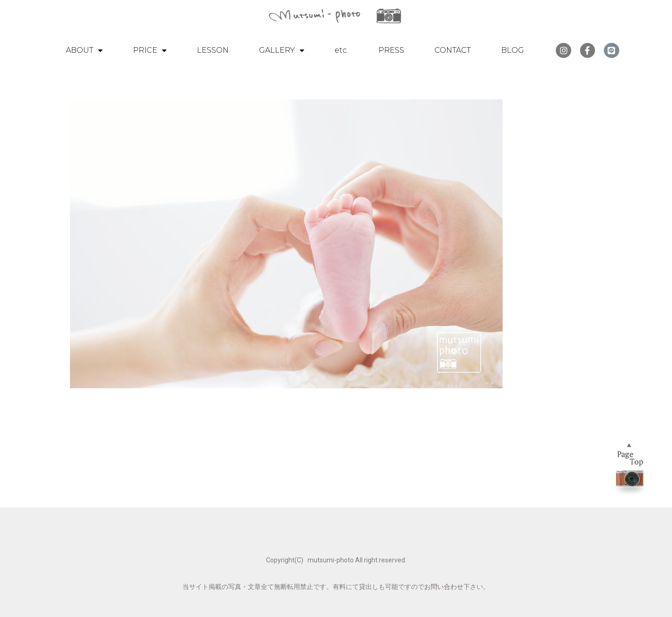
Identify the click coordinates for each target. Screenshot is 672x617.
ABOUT (84, 50)
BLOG (513, 50)
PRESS (391, 50)
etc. (341, 50)
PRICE (150, 50)
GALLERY (282, 50)
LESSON (213, 50)
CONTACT (453, 50)
